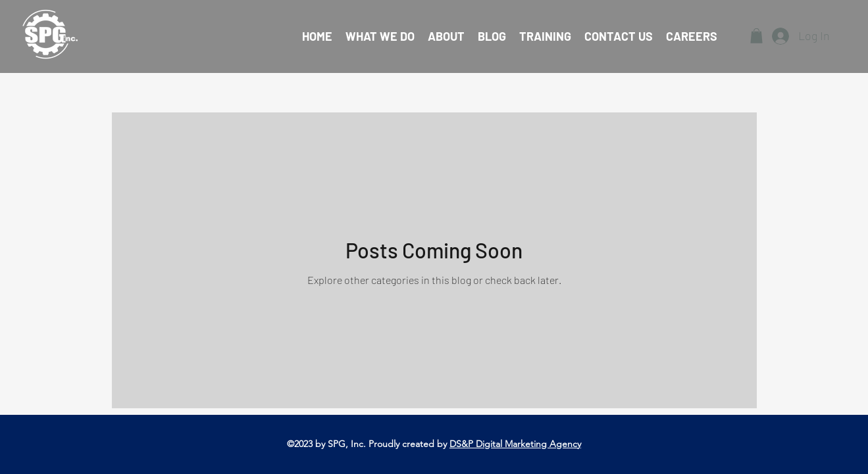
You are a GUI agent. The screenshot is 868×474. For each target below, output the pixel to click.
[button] (756, 36)
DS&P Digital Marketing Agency (515, 444)
